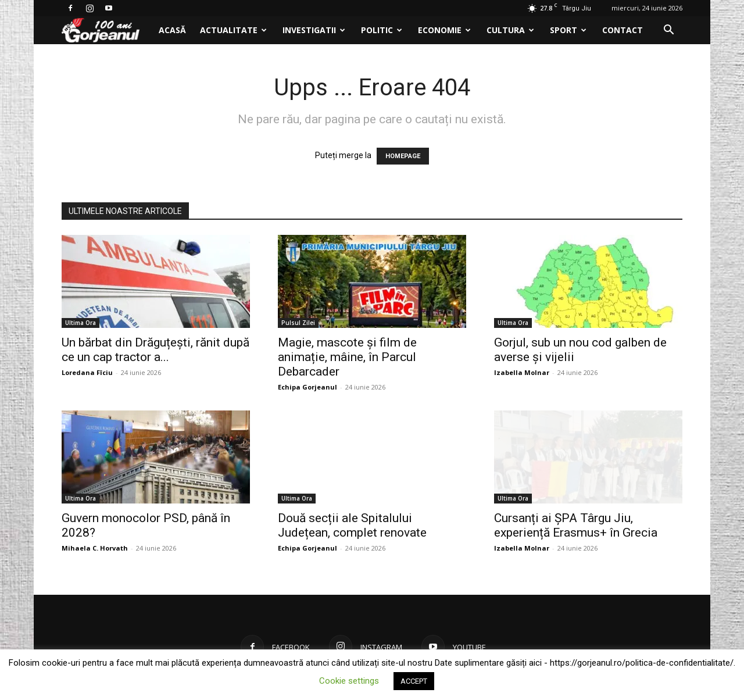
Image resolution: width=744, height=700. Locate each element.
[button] (668, 31)
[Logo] (107, 31)
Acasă (172, 30)
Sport (568, 30)
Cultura (510, 30)
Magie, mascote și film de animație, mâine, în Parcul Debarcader (347, 357)
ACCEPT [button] (414, 681)
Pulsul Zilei (298, 323)
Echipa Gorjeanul (307, 387)
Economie (444, 30)
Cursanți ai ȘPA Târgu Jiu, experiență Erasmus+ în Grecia (576, 525)
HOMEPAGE (403, 156)
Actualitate (233, 30)
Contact (623, 30)
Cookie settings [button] (349, 681)
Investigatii (314, 30)
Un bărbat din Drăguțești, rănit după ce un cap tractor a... (155, 350)
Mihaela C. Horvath (95, 548)
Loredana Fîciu (87, 372)
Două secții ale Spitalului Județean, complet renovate (352, 525)
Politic (382, 30)
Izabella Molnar (522, 372)
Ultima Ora (81, 323)
